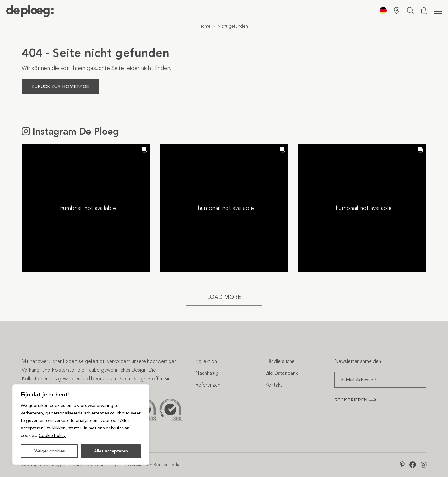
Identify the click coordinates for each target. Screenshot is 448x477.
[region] (81, 424)
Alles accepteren (111, 451)
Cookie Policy (52, 435)
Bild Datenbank (281, 373)
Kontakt (274, 385)
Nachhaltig (207, 373)
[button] (86, 208)
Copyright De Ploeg (41, 465)
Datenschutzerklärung (94, 465)
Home (205, 26)
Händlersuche (280, 361)
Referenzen (208, 385)
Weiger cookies (50, 451)
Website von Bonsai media (154, 465)
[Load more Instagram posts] (224, 297)
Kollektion (206, 361)
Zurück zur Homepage (60, 86)
